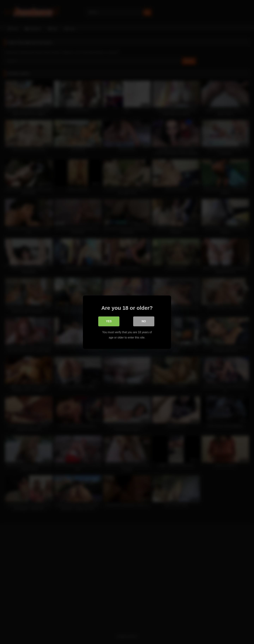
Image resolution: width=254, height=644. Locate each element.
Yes (109, 321)
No (144, 321)
